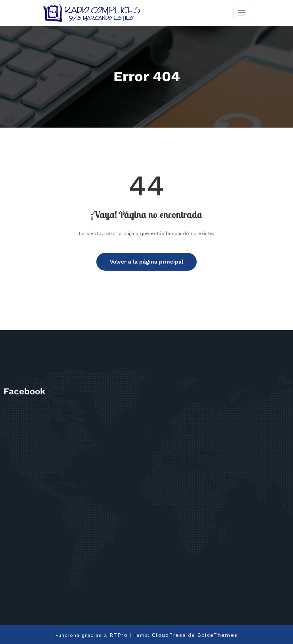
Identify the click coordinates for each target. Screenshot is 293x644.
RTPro (121, 634)
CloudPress (169, 634)
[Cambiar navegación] (242, 13)
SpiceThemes (215, 634)
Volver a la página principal (146, 261)
